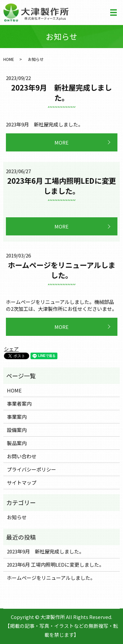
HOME (9, 59)
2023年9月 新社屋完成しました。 (61, 92)
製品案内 (17, 443)
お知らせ (17, 517)
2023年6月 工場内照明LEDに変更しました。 (62, 186)
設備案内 (17, 430)
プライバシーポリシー (31, 469)
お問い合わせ (22, 456)
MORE (61, 142)
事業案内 (17, 417)
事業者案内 (19, 403)
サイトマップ (22, 483)
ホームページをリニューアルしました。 (62, 270)
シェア (11, 349)
